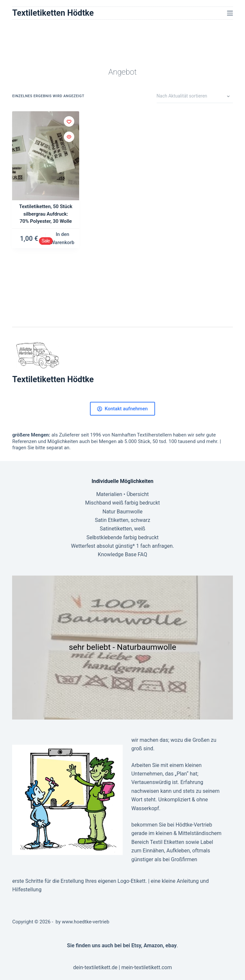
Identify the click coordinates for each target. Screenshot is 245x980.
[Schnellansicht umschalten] (69, 137)
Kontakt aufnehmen (122, 409)
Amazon (153, 945)
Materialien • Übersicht (122, 494)
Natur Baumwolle (122, 512)
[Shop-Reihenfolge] (195, 97)
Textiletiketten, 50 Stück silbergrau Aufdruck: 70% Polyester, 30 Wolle (46, 214)
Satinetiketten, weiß (122, 529)
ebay (171, 945)
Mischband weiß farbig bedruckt (122, 503)
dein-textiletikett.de (95, 967)
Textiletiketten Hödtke (53, 13)
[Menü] (230, 13)
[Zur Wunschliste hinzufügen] (69, 121)
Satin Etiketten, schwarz (122, 520)
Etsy (136, 945)
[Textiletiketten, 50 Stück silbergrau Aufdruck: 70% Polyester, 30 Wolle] (46, 156)
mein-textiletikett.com (147, 967)
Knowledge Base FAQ (122, 554)
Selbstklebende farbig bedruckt (122, 537)
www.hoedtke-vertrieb (86, 922)
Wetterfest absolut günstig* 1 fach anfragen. (122, 546)
